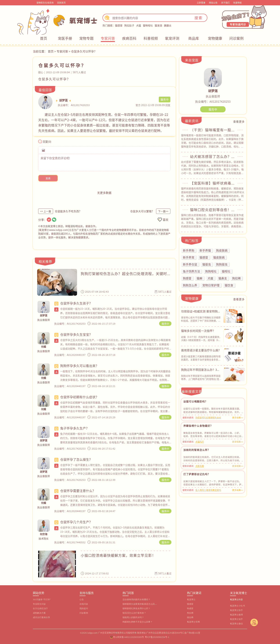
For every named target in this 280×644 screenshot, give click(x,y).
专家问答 (108, 38)
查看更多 (239, 121)
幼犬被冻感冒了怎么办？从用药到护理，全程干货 (213, 157)
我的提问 (84, 608)
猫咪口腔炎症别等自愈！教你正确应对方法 (213, 210)
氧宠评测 (172, 38)
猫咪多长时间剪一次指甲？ (198, 331)
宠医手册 (65, 38)
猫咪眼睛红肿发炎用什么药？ (136, 608)
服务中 (165, 324)
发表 (48, 178)
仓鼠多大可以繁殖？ (142, 211)
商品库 (194, 38)
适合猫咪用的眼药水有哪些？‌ (136, 600)
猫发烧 (158, 25)
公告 (82, 600)
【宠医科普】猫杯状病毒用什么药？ (213, 183)
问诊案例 (236, 38)
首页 (44, 38)
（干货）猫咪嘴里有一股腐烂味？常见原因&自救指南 (213, 130)
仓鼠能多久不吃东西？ (68, 211)
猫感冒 (119, 25)
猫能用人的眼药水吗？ (133, 617)
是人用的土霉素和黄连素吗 (208, 490)
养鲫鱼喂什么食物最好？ (198, 426)
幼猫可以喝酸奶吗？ (195, 401)
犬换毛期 (200, 466)
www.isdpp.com (59, 230)
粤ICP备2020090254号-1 (157, 637)
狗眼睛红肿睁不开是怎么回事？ (137, 622)
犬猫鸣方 (200, 442)
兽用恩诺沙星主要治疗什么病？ (201, 350)
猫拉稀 (190, 617)
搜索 (199, 18)
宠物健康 (215, 38)
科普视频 (151, 38)
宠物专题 (86, 38)
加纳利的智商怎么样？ (197, 450)
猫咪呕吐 (148, 25)
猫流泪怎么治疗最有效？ (134, 613)
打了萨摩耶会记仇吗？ (197, 474)
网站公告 (213, 3)
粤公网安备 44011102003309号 (128, 637)
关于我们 (225, 3)
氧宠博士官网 (193, 622)
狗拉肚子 (129, 25)
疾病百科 (129, 38)
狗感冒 (190, 608)
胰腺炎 (168, 25)
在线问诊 (84, 604)
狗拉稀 (190, 613)
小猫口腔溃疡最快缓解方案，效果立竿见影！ (118, 555)
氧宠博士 (191, 600)
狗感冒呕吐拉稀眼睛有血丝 (208, 418)
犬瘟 (139, 25)
